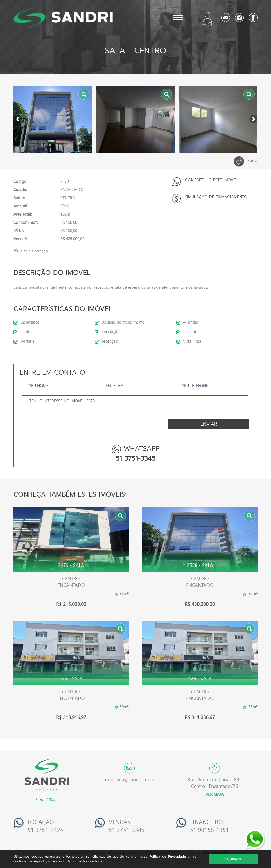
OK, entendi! (233, 859)
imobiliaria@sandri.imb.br (129, 779)
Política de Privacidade (168, 856)
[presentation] (54, 428)
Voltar (246, 161)
